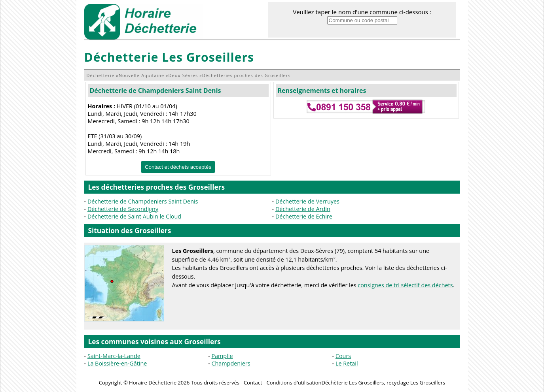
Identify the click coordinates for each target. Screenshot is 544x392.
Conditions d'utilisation (294, 383)
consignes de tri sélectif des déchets (405, 285)
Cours (343, 356)
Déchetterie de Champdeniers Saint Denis (155, 90)
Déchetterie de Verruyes (307, 201)
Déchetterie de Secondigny (123, 209)
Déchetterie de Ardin (303, 209)
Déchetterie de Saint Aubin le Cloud (134, 216)
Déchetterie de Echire (304, 216)
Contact (253, 383)
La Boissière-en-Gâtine (117, 363)
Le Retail (347, 363)
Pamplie (222, 356)
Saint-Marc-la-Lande (114, 356)
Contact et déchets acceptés (178, 167)
